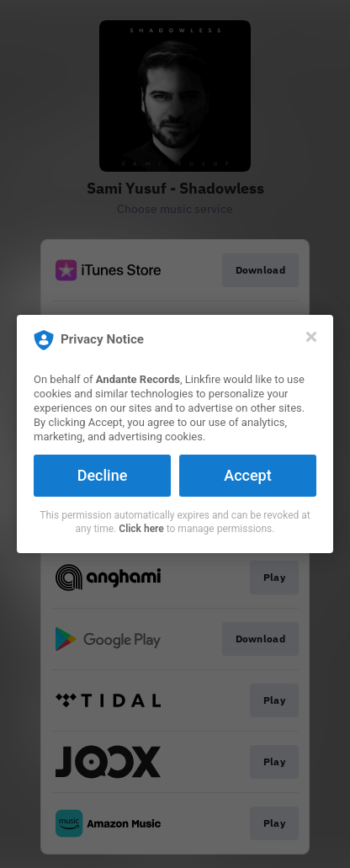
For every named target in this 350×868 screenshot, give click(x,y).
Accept (247, 475)
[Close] (311, 337)
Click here (141, 529)
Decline (103, 475)
